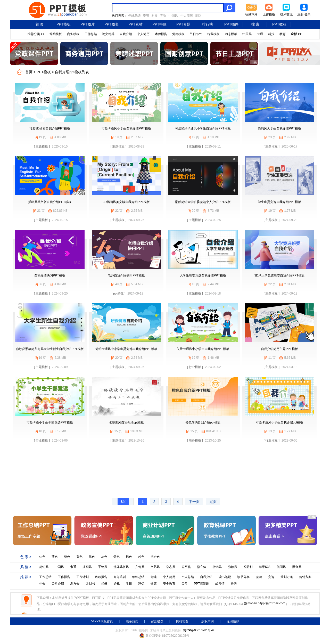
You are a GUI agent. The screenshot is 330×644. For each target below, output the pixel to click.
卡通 (260, 34)
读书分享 (243, 577)
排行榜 (208, 24)
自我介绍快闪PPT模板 (50, 275)
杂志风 (171, 567)
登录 (308, 14)
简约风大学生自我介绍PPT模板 (279, 128)
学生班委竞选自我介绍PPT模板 (279, 202)
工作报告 (64, 577)
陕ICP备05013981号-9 (198, 630)
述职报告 (161, 34)
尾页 (213, 502)
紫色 (117, 557)
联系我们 (132, 621)
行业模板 (213, 34)
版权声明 (208, 621)
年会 (42, 584)
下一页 (194, 502)
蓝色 (55, 557)
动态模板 (231, 34)
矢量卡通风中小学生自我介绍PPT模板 (203, 349)
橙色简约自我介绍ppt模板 (203, 422)
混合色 (155, 557)
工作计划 (82, 577)
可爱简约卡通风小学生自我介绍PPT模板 (203, 128)
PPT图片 (88, 24)
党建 (154, 577)
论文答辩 (108, 34)
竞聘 (259, 577)
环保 (141, 584)
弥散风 (233, 567)
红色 (42, 557)
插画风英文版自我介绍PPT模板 (50, 202)
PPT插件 (231, 24)
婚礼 (117, 584)
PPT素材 (135, 24)
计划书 (90, 584)
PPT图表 (112, 24)
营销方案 (305, 577)
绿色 (67, 557)
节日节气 (196, 34)
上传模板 (269, 14)
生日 (129, 584)
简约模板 (56, 34)
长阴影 (248, 567)
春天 (234, 584)
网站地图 (182, 621)
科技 (155, 16)
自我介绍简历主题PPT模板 (279, 349)
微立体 (202, 567)
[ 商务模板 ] (195, 441)
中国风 (173, 16)
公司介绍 (58, 584)
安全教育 (169, 584)
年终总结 (138, 577)
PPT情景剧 (201, 584)
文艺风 (155, 567)
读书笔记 (225, 577)
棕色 (129, 557)
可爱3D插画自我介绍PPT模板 (50, 128)
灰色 (104, 557)
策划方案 (287, 577)
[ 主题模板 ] (42, 146)
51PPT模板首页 (102, 621)
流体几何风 (121, 567)
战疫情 (220, 584)
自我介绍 (126, 34)
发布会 (75, 584)
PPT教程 (279, 24)
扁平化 (186, 567)
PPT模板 (64, 24)
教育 (283, 34)
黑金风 (297, 567)
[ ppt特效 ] (118, 294)
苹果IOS (265, 567)
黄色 (79, 557)
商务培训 (120, 577)
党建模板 (178, 34)
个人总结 (188, 577)
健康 (154, 584)
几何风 (140, 567)
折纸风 (217, 567)
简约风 (44, 567)
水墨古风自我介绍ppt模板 (126, 422)
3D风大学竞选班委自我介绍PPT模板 (280, 275)
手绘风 (103, 567)
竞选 (163, 16)
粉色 (141, 557)
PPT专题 (183, 24)
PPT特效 (159, 24)
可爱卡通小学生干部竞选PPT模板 (50, 422)
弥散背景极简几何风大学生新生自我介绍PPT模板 (50, 349)
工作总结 (91, 34)
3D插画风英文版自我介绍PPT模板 (126, 202)
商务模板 (73, 34)
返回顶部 (233, 621)
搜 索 (255, 24)
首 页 (40, 24)
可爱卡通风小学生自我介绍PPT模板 (126, 128)
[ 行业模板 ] (195, 367)
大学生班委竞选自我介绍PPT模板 (203, 275)
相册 (104, 584)
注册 (300, 14)
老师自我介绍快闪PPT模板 (126, 275)
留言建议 (157, 621)
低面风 (281, 567)
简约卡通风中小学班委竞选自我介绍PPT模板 (126, 349)
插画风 (87, 567)
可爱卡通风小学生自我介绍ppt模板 (280, 422)
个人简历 (187, 16)
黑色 (92, 557)
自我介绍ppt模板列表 (72, 72)
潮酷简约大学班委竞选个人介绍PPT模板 (203, 202)
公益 (185, 584)
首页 (29, 72)
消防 (198, 16)
